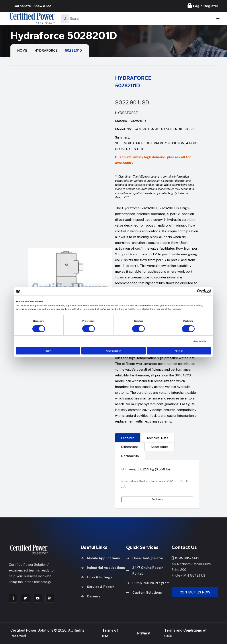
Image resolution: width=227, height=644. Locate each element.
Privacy (144, 633)
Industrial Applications (103, 568)
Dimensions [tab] (130, 447)
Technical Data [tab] (157, 438)
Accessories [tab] (159, 447)
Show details (199, 341)
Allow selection (113, 351)
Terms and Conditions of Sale (186, 633)
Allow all (179, 351)
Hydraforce (46, 50)
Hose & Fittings (97, 577)
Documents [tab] (130, 456)
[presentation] (128, 438)
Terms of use (110, 633)
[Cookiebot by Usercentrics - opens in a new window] (192, 291)
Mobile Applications (100, 558)
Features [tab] (128, 438)
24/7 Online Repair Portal (145, 571)
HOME (22, 50)
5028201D (73, 50)
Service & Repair (97, 587)
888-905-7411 (185, 558)
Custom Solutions (144, 592)
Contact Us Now (195, 592)
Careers (91, 596)
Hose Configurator (145, 558)
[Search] (126, 18)
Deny (48, 351)
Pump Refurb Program (148, 583)
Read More (157, 499)
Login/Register (203, 5)
